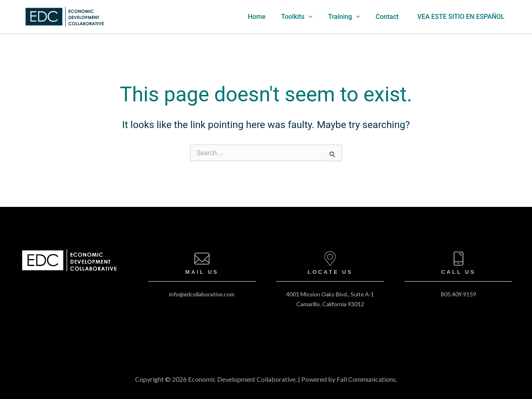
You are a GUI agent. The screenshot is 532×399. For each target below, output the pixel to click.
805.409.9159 (459, 294)
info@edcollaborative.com (202, 294)
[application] (320, 17)
